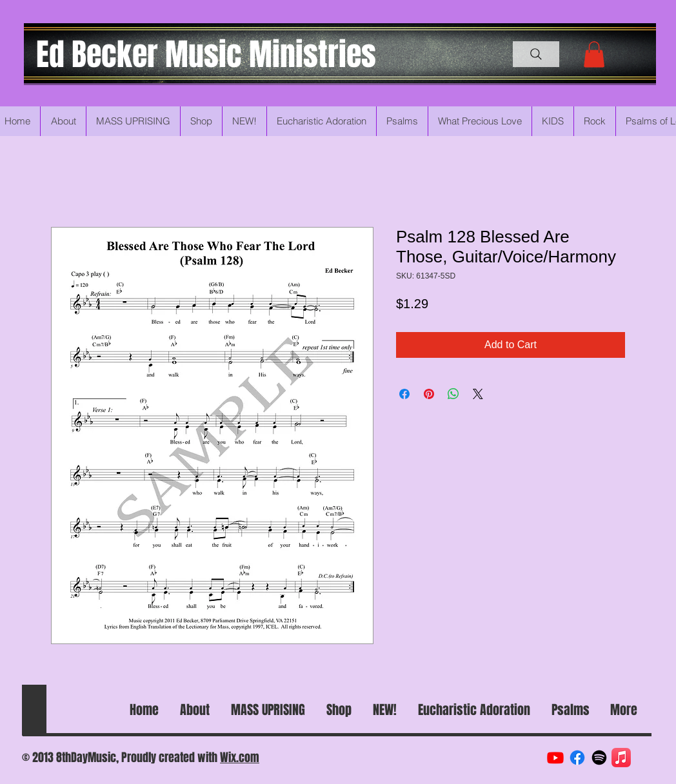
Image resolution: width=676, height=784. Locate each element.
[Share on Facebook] (404, 394)
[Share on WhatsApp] (453, 394)
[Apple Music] (621, 758)
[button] (594, 54)
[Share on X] (478, 394)
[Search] (536, 54)
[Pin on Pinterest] (429, 394)
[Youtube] (555, 758)
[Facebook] (577, 758)
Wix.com (240, 758)
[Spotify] (599, 758)
